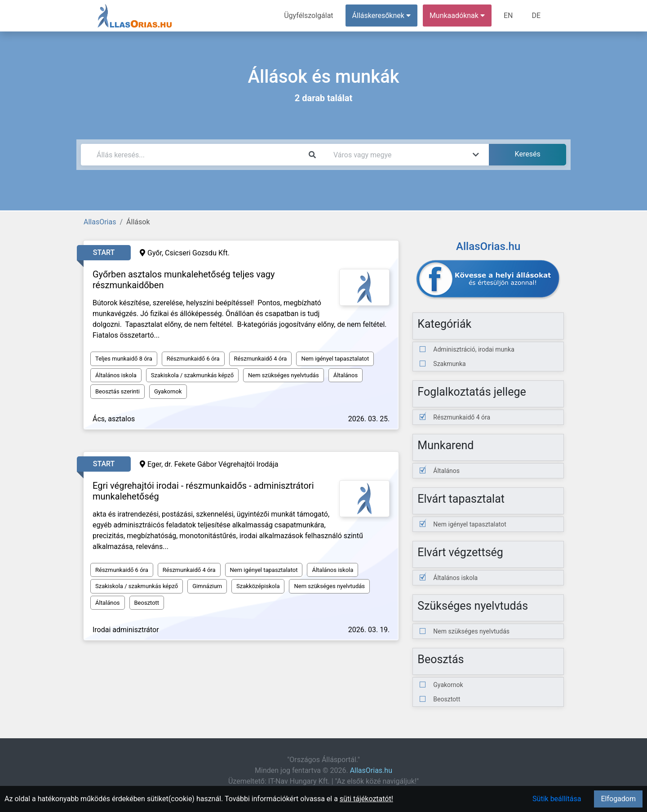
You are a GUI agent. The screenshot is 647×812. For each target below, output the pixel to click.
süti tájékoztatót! (366, 799)
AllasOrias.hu (371, 770)
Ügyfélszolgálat (308, 16)
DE (536, 16)
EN (508, 16)
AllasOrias (100, 222)
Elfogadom (618, 799)
